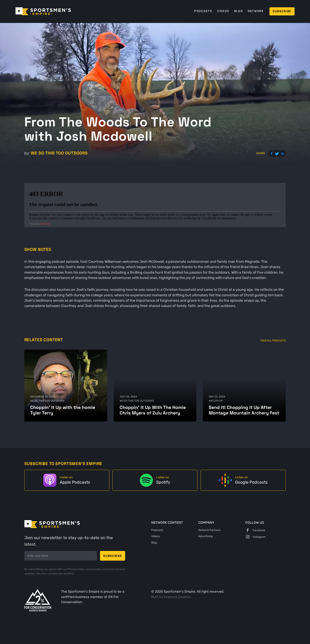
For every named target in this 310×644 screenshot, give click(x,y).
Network (256, 11)
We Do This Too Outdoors (59, 153)
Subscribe (282, 11)
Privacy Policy (77, 569)
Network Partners (209, 530)
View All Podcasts (273, 340)
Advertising (205, 536)
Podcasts (203, 11)
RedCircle (45, 224)
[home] (43, 11)
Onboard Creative (177, 597)
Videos (223, 11)
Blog (239, 11)
